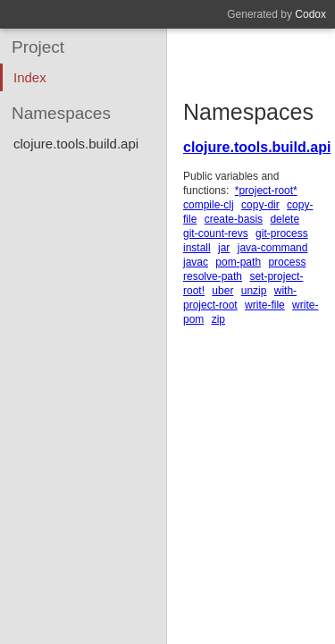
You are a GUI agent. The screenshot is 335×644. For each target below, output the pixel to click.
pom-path (238, 262)
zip (218, 319)
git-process (282, 233)
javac (196, 262)
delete (285, 219)
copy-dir (260, 205)
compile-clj (209, 205)
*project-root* (266, 191)
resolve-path (213, 276)
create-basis (234, 219)
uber (222, 291)
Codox (310, 14)
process (287, 262)
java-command (273, 248)
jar (224, 248)
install (197, 248)
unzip (254, 291)
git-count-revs (216, 233)
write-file (265, 305)
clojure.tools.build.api (257, 147)
